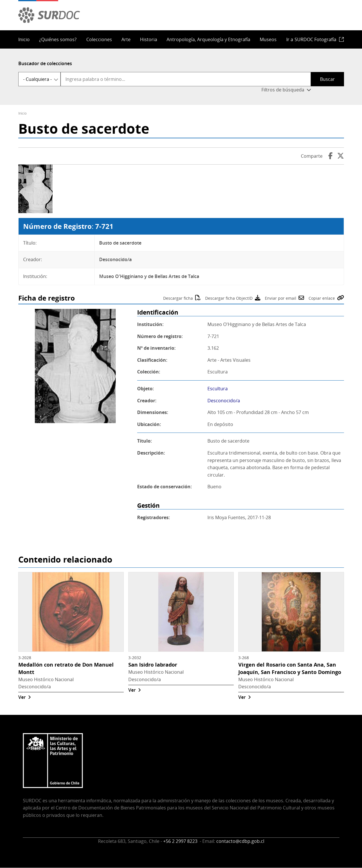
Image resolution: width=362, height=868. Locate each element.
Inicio (24, 39)
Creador (146, 401)
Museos (268, 39)
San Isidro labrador (153, 665)
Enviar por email (281, 298)
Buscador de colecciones (45, 63)
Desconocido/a (224, 401)
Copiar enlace (322, 298)
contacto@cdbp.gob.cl (240, 841)
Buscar (327, 79)
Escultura (218, 389)
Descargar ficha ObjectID (229, 298)
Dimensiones (152, 412)
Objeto (145, 389)
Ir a (311, 39)
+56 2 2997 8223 (181, 841)
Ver (22, 697)
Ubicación (148, 424)
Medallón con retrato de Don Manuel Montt (66, 668)
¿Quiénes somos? (58, 39)
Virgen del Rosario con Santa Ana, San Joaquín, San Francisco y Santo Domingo (290, 668)
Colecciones (99, 39)
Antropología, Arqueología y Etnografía (208, 39)
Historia (149, 39)
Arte (126, 39)
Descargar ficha (178, 298)
